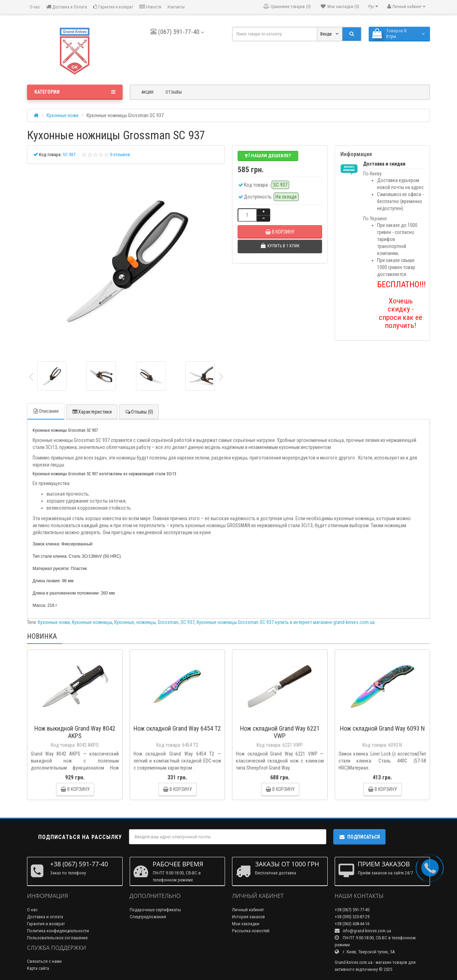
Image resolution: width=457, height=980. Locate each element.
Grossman (168, 622)
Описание (46, 411)
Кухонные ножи (54, 622)
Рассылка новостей (251, 931)
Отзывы (174, 92)
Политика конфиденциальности (58, 931)
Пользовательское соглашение (57, 938)
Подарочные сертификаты (155, 910)
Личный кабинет (248, 910)
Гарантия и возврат (113, 7)
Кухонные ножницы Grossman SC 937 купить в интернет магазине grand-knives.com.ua (286, 622)
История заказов (248, 917)
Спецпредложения (148, 917)
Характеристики (92, 412)
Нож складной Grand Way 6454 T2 (177, 728)
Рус (373, 6)
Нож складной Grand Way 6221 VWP (280, 732)
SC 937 (187, 622)
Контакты (176, 7)
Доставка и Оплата (67, 7)
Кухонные (124, 622)
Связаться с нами (44, 961)
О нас (34, 7)
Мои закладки (246, 924)
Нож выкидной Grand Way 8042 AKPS (75, 732)
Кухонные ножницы (92, 622)
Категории (75, 92)
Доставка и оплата (45, 917)
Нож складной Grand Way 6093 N (382, 728)
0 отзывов (120, 155)
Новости (150, 7)
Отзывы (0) (139, 412)
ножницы (146, 622)
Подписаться (359, 837)
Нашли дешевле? (268, 156)
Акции (148, 92)
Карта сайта (38, 968)
